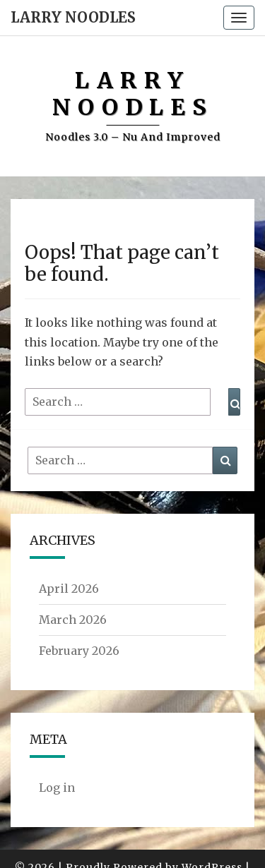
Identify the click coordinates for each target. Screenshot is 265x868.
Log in (57, 788)
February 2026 (79, 651)
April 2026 (69, 589)
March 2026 (73, 620)
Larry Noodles (73, 17)
